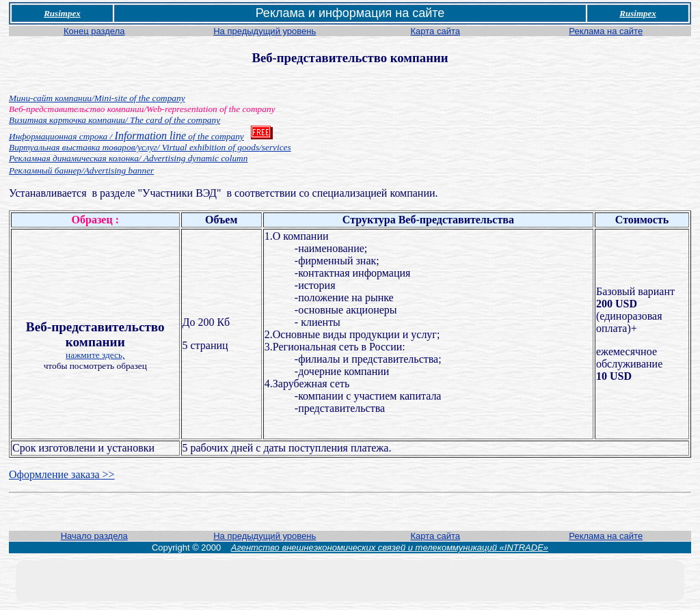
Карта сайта (435, 31)
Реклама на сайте (606, 31)
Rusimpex (62, 13)
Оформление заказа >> (62, 474)
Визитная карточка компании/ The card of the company (115, 120)
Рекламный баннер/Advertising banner (81, 170)
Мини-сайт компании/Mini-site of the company (97, 98)
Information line (126, 136)
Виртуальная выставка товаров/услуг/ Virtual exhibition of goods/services (150, 147)
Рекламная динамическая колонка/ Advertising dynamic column (128, 158)
